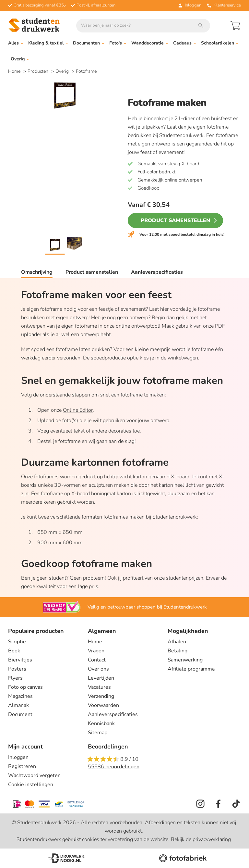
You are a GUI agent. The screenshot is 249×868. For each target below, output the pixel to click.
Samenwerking (185, 660)
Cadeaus (184, 43)
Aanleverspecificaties (157, 272)
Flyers (15, 678)
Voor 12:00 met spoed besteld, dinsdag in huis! (182, 234)
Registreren (22, 766)
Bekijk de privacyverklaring (201, 839)
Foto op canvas (25, 687)
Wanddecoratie (150, 43)
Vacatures (99, 687)
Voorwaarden (103, 705)
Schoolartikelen (220, 43)
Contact (97, 660)
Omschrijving (37, 272)
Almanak (18, 705)
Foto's (118, 43)
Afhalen (177, 642)
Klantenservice (224, 5)
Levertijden (101, 678)
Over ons (98, 669)
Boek (14, 651)
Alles (16, 43)
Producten (39, 71)
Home (15, 71)
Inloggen (18, 757)
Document (20, 714)
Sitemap (98, 733)
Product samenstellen (175, 220)
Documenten (89, 43)
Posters (17, 669)
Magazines (20, 696)
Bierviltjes (20, 660)
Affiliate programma (191, 669)
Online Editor (78, 410)
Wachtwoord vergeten (34, 775)
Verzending (101, 696)
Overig (20, 59)
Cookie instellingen (31, 785)
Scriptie (17, 642)
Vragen (96, 651)
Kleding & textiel (48, 43)
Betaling (178, 651)
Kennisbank (101, 723)
